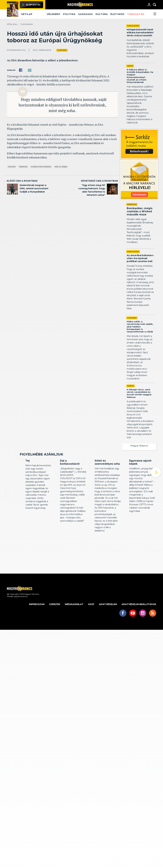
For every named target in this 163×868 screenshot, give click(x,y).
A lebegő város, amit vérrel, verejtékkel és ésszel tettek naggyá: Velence (139, 393)
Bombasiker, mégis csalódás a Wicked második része (140, 211)
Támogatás (136, 14)
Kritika (29, 474)
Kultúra (102, 14)
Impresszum (37, 623)
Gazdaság (86, 14)
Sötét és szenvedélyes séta (107, 481)
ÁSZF (91, 623)
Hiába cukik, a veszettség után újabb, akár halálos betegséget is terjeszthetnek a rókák (140, 327)
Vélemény (54, 14)
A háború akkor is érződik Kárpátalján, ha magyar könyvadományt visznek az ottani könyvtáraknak (140, 76)
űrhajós (12, 167)
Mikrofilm (132, 204)
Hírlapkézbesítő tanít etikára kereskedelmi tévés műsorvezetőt (140, 32)
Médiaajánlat (74, 623)
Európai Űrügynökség (41, 167)
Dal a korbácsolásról (70, 481)
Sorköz (131, 386)
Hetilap (27, 14)
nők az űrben (61, 167)
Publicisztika (133, 26)
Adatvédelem (108, 623)
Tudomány (27, 24)
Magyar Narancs (139, 446)
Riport (130, 66)
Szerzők (55, 623)
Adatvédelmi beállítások (139, 623)
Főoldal (12, 24)
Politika (69, 14)
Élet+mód (117, 14)
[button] (151, 14)
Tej (28, 480)
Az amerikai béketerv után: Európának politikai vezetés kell (140, 258)
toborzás (23, 167)
